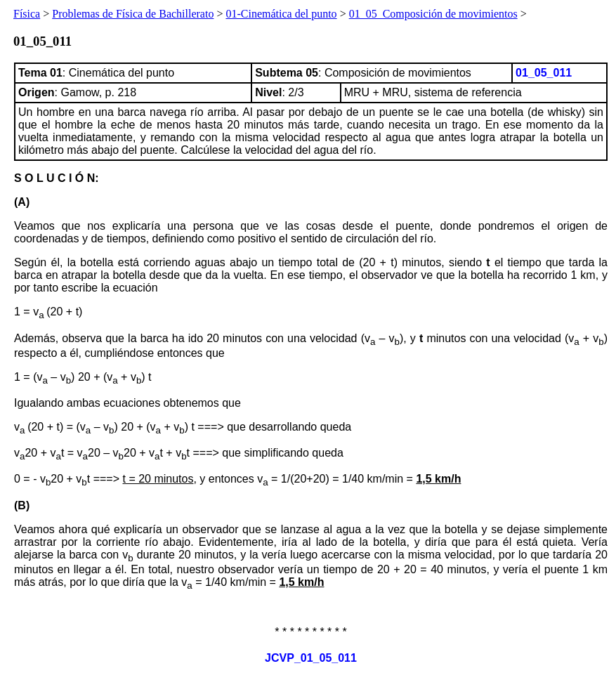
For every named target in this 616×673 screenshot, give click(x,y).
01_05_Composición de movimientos (433, 14)
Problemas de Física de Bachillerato (133, 14)
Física (27, 14)
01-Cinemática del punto (281, 14)
